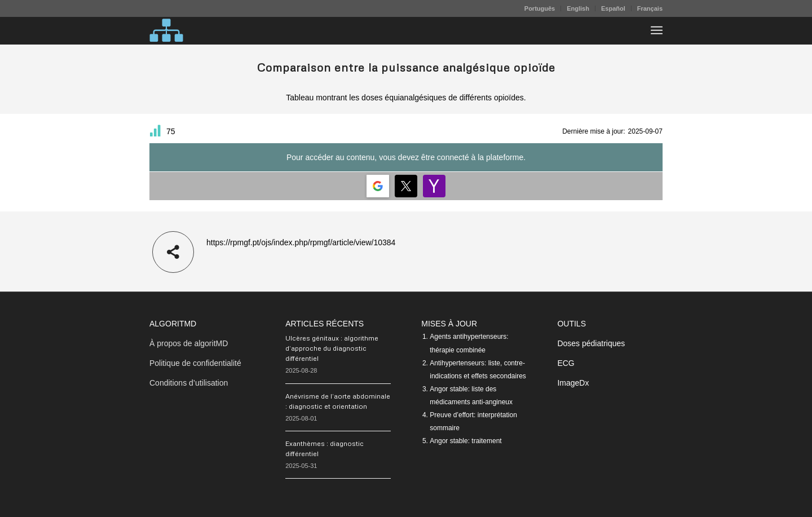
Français (650, 8)
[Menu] (657, 30)
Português (540, 8)
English (578, 8)
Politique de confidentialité (195, 363)
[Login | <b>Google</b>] (378, 186)
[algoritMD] (166, 30)
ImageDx (573, 383)
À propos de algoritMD (189, 343)
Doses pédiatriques (591, 343)
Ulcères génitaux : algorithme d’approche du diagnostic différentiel (332, 348)
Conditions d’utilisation (189, 383)
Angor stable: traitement (465, 441)
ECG (566, 363)
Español (613, 8)
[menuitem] (540, 8)
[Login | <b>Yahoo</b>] (434, 186)
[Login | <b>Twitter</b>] (406, 186)
